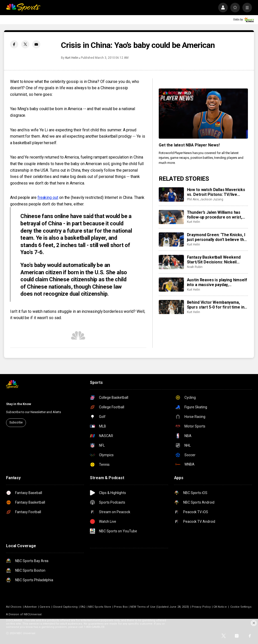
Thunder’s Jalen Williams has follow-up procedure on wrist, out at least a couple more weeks (215, 215)
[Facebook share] (14, 44)
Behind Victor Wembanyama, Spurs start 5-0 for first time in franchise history (216, 305)
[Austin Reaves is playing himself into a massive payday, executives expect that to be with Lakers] (171, 285)
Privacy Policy (201, 607)
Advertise (31, 607)
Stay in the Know (19, 404)
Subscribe (16, 422)
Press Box (121, 607)
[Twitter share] (25, 44)
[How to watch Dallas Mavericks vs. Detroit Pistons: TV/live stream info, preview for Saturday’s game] (171, 194)
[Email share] (36, 44)
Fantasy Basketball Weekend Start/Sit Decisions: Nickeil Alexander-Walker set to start (215, 260)
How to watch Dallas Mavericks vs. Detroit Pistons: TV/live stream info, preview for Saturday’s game (216, 192)
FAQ (83, 607)
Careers (45, 607)
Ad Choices (14, 607)
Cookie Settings (241, 607)
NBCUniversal (33, 614)
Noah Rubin (195, 267)
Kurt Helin (72, 58)
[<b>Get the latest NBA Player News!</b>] (203, 114)
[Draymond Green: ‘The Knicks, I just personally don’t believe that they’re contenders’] (171, 239)
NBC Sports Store (100, 607)
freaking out (48, 197)
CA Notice (220, 607)
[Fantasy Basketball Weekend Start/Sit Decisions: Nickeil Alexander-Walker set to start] (171, 262)
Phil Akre (193, 199)
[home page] (23, 8)
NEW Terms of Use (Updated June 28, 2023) (160, 607)
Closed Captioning (65, 607)
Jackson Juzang (212, 199)
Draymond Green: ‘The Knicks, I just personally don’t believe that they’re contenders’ (217, 237)
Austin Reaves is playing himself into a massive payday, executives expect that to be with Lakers (217, 282)
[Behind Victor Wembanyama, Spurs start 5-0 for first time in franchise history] (171, 307)
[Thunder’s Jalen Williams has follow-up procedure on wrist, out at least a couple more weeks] (171, 217)
